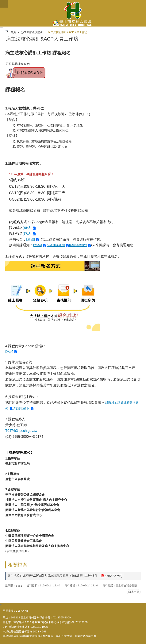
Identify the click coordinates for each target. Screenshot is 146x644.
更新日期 (8, 611)
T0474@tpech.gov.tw (21, 431)
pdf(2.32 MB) (113, 576)
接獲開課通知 (56, 245)
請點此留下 (21, 408)
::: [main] (7, 31)
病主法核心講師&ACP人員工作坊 (68, 32)
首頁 (13, 32)
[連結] (27, 228)
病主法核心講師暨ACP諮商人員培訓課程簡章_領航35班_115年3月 (52, 576)
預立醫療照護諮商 (32, 32)
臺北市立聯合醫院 (73, 13)
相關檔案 (18, 565)
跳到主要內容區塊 (2, 2)
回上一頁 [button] (134, 592)
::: (2, 28)
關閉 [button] (4, 4)
